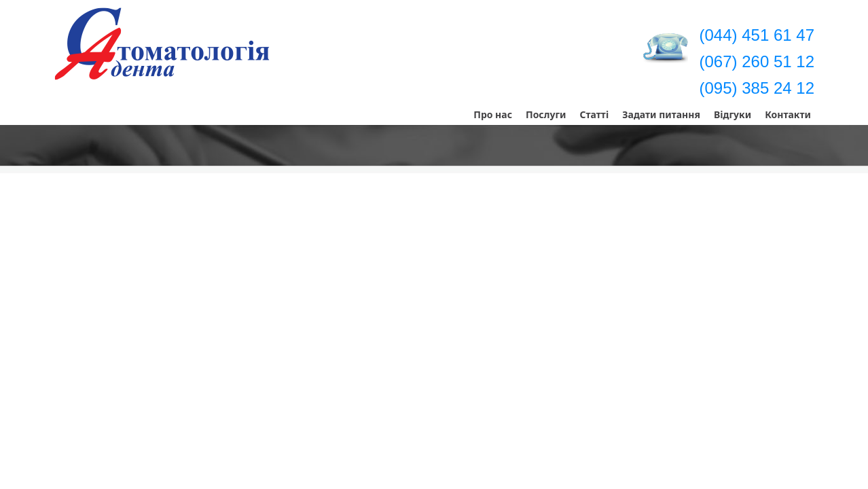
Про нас (493, 114)
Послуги (546, 114)
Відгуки (733, 114)
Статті (594, 114)
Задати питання (661, 114)
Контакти (788, 114)
